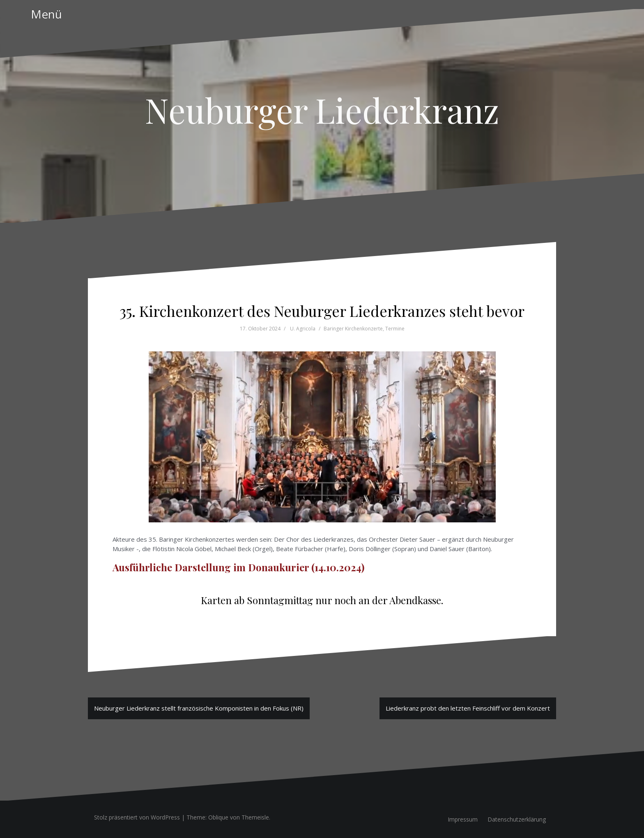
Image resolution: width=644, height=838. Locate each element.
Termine (395, 329)
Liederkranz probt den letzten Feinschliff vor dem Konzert (468, 708)
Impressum (463, 819)
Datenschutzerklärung (517, 819)
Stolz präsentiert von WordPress (137, 817)
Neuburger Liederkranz (322, 110)
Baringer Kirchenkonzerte (353, 329)
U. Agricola (303, 329)
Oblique (218, 817)
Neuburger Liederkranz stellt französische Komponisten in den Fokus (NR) (199, 708)
